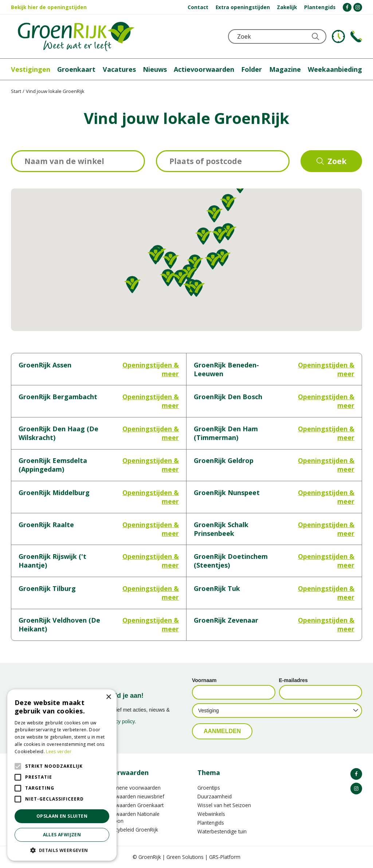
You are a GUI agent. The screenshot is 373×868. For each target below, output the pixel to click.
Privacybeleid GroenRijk (131, 830)
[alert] (62, 775)
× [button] (108, 697)
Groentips (209, 788)
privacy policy (120, 721)
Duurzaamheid (215, 796)
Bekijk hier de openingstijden (49, 7)
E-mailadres (293, 680)
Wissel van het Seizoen (224, 805)
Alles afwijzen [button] (62, 835)
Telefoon (356, 36)
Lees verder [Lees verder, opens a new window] (59, 752)
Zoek (337, 161)
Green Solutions (185, 857)
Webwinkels (211, 814)
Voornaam (204, 680)
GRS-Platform (225, 857)
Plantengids (211, 823)
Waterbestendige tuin (222, 831)
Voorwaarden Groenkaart (134, 805)
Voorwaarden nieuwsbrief (134, 796)
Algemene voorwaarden (132, 788)
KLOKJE (338, 36)
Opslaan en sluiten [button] (62, 816)
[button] (228, 203)
